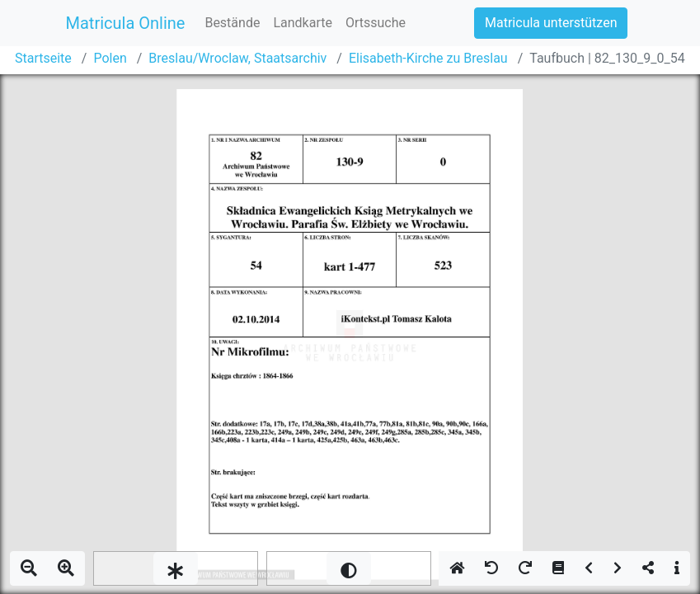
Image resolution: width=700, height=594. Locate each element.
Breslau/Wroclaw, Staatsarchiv (237, 58)
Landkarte (303, 23)
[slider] (176, 568)
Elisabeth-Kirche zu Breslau (428, 58)
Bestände (232, 23)
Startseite (43, 58)
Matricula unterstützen (551, 23)
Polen (110, 58)
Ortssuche (376, 23)
